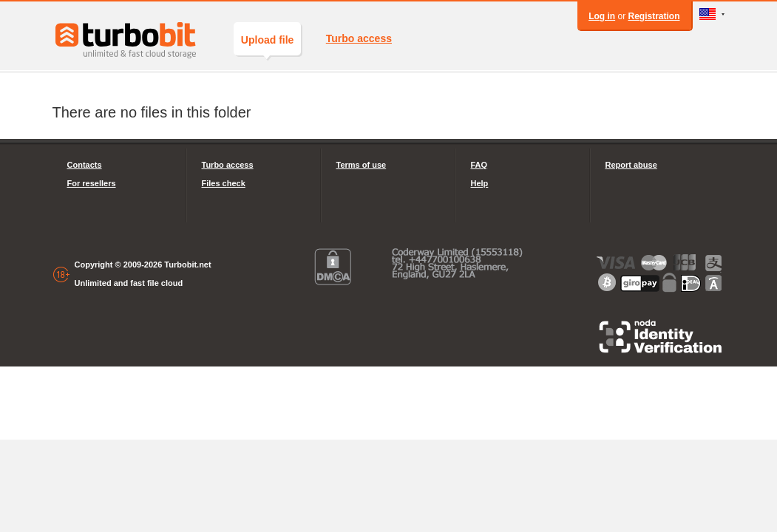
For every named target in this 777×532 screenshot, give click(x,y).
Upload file (268, 45)
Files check (224, 183)
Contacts (85, 165)
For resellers (92, 183)
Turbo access (359, 38)
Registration (654, 16)
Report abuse (631, 165)
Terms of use (362, 165)
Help (480, 183)
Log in (602, 16)
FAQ (479, 165)
